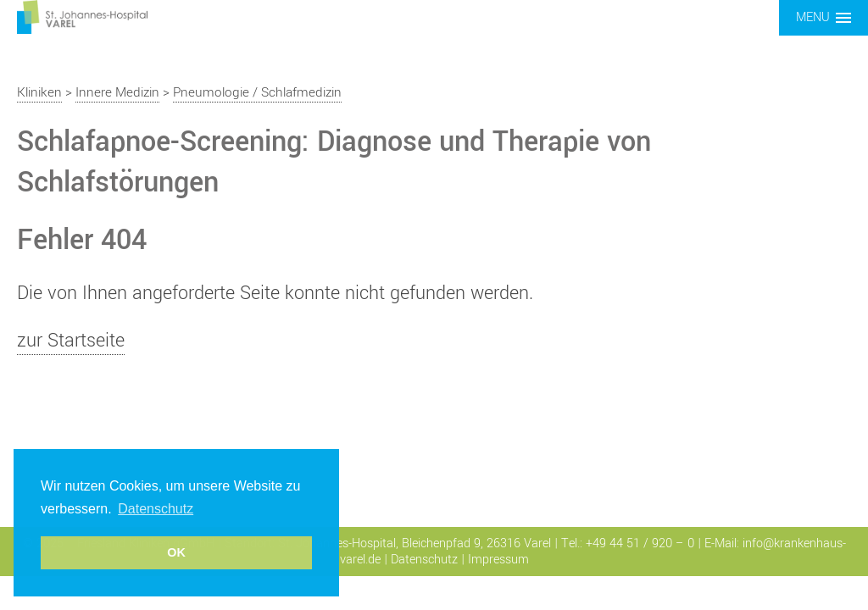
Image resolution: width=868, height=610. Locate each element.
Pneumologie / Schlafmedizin (257, 92)
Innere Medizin (117, 92)
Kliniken (39, 92)
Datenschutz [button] (156, 509)
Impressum (498, 560)
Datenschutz (424, 560)
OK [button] (176, 552)
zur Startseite (71, 341)
